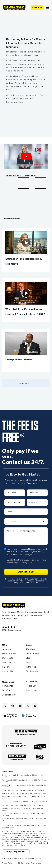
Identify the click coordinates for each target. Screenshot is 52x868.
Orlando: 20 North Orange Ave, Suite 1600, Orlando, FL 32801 (24, 776)
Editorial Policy (9, 695)
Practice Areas (9, 653)
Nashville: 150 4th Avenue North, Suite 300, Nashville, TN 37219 (24, 820)
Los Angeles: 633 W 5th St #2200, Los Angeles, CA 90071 (24, 802)
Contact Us (7, 671)
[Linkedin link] (35, 706)
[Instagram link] (28, 706)
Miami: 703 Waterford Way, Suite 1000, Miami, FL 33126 (23, 790)
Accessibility (32, 681)
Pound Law (31, 686)
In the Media (32, 667)
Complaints (7, 686)
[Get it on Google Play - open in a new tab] (29, 715)
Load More (26, 383)
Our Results (8, 658)
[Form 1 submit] (26, 572)
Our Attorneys (33, 653)
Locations (7, 649)
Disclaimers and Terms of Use (29, 863)
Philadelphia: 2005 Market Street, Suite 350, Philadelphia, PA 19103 (24, 815)
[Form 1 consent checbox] (5, 549)
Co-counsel (32, 690)
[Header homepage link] (14, 7)
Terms (42, 560)
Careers (6, 667)
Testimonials (32, 671)
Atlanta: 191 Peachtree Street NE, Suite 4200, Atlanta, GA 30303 (24, 798)
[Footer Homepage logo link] (26, 606)
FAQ (28, 662)
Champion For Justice (19, 360)
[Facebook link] (13, 706)
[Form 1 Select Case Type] (26, 521)
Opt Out (6, 690)
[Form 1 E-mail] (26, 512)
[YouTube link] (20, 706)
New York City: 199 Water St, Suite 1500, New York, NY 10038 (23, 810)
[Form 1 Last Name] (37, 493)
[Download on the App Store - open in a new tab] (11, 716)
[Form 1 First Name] (15, 493)
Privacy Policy (27, 563)
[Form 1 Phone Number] (15, 502)
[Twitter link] (5, 706)
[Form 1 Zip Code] (37, 502)
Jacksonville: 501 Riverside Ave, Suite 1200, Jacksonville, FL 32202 (24, 786)
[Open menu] (48, 8)
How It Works (8, 662)
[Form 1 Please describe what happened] (26, 536)
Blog (28, 658)
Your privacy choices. (16, 852)
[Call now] (37, 8)
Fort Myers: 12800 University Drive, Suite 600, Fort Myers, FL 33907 (24, 781)
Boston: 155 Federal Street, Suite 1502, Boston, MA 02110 (24, 805)
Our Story (31, 649)
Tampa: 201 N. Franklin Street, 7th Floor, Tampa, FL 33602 (24, 794)
